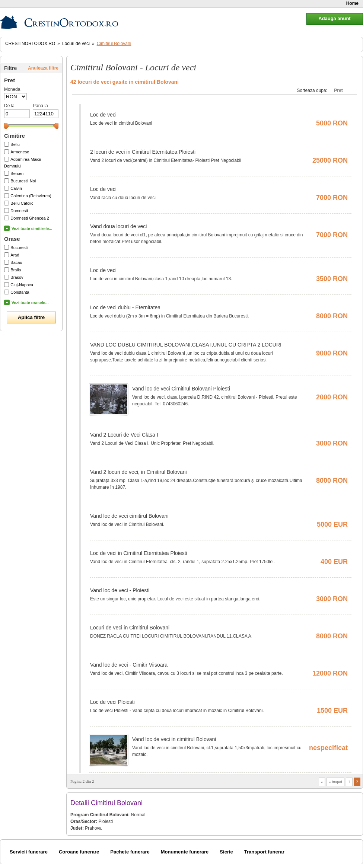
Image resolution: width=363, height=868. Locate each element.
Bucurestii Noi (23, 181)
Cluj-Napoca (22, 285)
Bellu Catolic (22, 203)
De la (9, 106)
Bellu (15, 144)
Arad (15, 255)
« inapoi (335, 782)
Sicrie (226, 852)
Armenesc (20, 152)
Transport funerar (264, 852)
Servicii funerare (29, 852)
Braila (16, 270)
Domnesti (19, 211)
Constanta (20, 292)
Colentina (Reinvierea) (31, 196)
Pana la (40, 106)
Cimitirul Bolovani (114, 44)
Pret (338, 90)
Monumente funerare (185, 852)
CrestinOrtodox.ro (30, 44)
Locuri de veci (76, 44)
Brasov (17, 277)
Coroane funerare (79, 852)
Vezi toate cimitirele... (32, 229)
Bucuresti (19, 248)
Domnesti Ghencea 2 (30, 218)
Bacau (16, 262)
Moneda (12, 89)
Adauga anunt (334, 18)
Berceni (17, 173)
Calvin (16, 188)
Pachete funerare (130, 852)
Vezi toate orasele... (30, 303)
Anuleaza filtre (43, 68)
